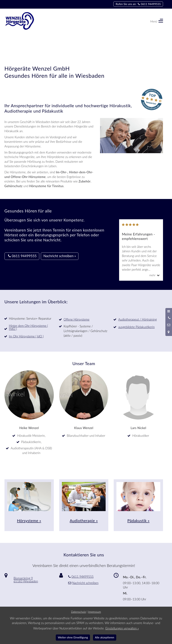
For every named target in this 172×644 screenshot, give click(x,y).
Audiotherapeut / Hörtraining (137, 319)
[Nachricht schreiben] (169, 325)
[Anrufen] (169, 318)
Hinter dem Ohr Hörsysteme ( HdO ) (29, 327)
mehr (155, 275)
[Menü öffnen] (169, 311)
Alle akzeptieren (105, 637)
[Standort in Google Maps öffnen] (169, 332)
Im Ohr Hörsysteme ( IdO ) (26, 336)
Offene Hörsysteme (77, 319)
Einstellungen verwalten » (122, 628)
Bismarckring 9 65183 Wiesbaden (26, 580)
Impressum (95, 612)
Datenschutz (79, 612)
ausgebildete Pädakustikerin (136, 327)
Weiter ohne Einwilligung (73, 637)
